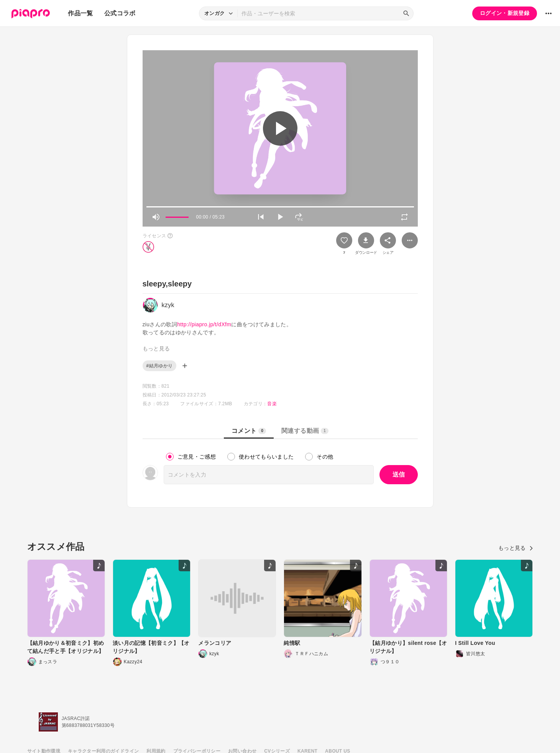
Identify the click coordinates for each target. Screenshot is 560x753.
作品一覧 (80, 13)
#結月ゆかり (160, 366)
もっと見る (516, 548)
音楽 (272, 404)
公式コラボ (120, 13)
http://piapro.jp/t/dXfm (204, 324)
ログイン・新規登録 (505, 13)
